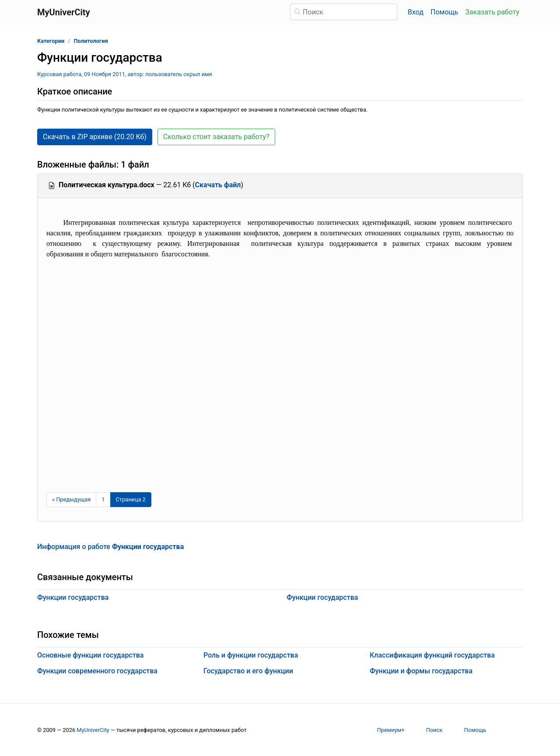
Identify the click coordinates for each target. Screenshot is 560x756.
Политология (91, 41)
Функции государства (73, 597)
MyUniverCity (93, 730)
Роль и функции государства (251, 655)
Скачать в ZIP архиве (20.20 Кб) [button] (95, 137)
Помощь (444, 12)
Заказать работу (492, 12)
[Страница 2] (131, 500)
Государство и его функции (248, 671)
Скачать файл (218, 185)
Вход (416, 12)
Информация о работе (110, 547)
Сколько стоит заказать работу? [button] (216, 137)
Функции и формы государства (421, 671)
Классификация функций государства (432, 655)
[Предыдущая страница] (71, 500)
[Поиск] (344, 12)
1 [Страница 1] (103, 499)
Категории (51, 41)
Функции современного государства (97, 671)
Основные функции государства (90, 655)
